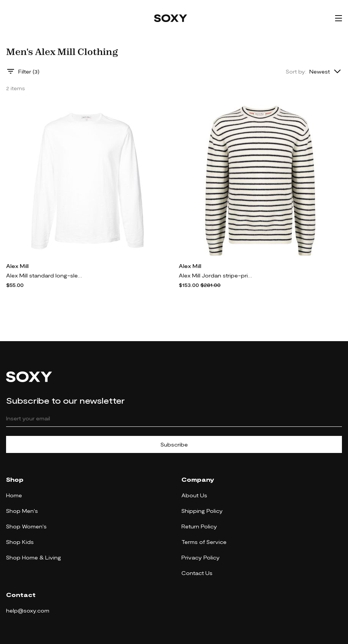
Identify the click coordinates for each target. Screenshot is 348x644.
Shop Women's (26, 526)
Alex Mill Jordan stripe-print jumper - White (217, 275)
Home (14, 495)
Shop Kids (20, 542)
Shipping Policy (202, 511)
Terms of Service (204, 542)
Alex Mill (17, 266)
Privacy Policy (201, 557)
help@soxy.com (28, 610)
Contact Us (197, 573)
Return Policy (199, 526)
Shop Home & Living (34, 557)
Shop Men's (22, 511)
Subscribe (174, 444)
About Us (194, 495)
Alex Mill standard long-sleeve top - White (44, 275)
